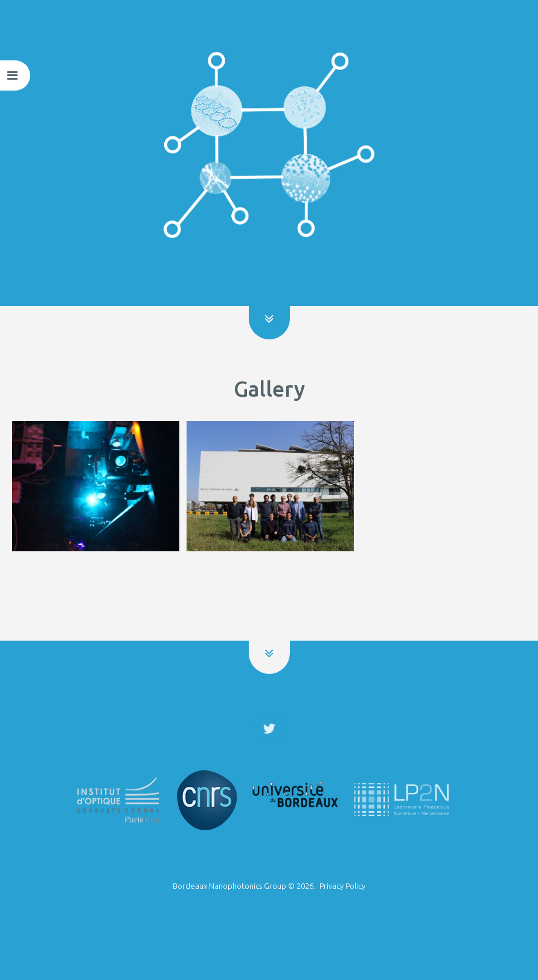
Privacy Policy (342, 886)
